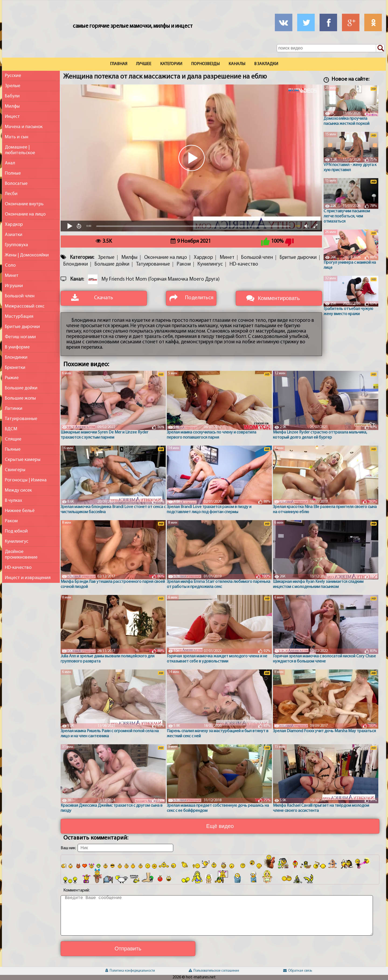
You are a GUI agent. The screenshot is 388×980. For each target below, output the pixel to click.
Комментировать (279, 298)
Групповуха (16, 245)
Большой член (20, 296)
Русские (13, 76)
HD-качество (18, 568)
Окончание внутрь (24, 204)
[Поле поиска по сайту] (331, 48)
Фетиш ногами (20, 337)
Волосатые (16, 184)
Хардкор (14, 225)
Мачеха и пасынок (24, 127)
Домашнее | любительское (20, 150)
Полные (13, 173)
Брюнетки (15, 368)
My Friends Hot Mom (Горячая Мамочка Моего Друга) (160, 279)
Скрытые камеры (23, 460)
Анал (10, 163)
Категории (171, 64)
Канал (77, 279)
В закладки (266, 64)
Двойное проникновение (21, 555)
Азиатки (14, 235)
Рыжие (12, 378)
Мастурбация (19, 317)
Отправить (128, 949)
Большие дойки (21, 388)
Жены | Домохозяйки (27, 255)
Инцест (12, 117)
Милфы (12, 106)
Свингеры (15, 470)
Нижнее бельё (20, 511)
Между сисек (18, 490)
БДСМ (11, 429)
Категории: (82, 258)
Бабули (12, 96)
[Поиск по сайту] (380, 48)
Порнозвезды (205, 64)
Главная (119, 64)
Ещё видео (220, 826)
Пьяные (13, 450)
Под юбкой (16, 531)
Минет (12, 276)
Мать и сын (17, 137)
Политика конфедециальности (130, 971)
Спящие (13, 439)
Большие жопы (20, 398)
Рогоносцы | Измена (26, 480)
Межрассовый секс (25, 306)
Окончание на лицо (25, 214)
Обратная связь (298, 971)
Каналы (237, 64)
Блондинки (16, 357)
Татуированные (21, 419)
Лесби (11, 194)
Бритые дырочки (22, 327)
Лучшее (144, 64)
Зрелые (13, 86)
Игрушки (14, 286)
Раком (11, 521)
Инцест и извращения (28, 578)
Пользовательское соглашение (214, 971)
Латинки (14, 409)
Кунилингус (17, 542)
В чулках (13, 501)
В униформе (17, 347)
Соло (10, 265)
